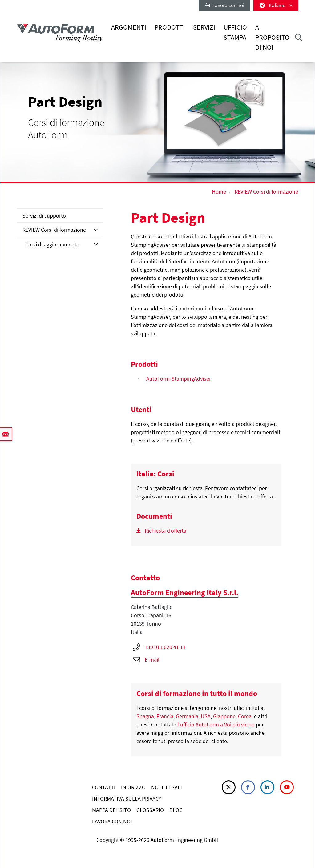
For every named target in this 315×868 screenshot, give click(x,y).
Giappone (224, 716)
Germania (187, 716)
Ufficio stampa (235, 32)
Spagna (145, 716)
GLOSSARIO (150, 810)
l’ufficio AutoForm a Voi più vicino (216, 724)
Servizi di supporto (44, 216)
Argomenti (129, 27)
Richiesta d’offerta (166, 531)
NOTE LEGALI (167, 787)
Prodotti (170, 27)
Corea (245, 716)
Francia (165, 716)
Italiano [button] (276, 5)
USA (206, 716)
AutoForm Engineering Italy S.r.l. (185, 592)
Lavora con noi (224, 5)
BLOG (176, 810)
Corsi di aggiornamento (52, 244)
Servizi (204, 27)
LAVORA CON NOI (112, 821)
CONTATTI (104, 787)
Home (219, 192)
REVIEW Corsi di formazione (266, 192)
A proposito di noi (272, 37)
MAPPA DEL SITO (111, 810)
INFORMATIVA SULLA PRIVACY (127, 799)
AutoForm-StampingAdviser (179, 379)
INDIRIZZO (133, 787)
